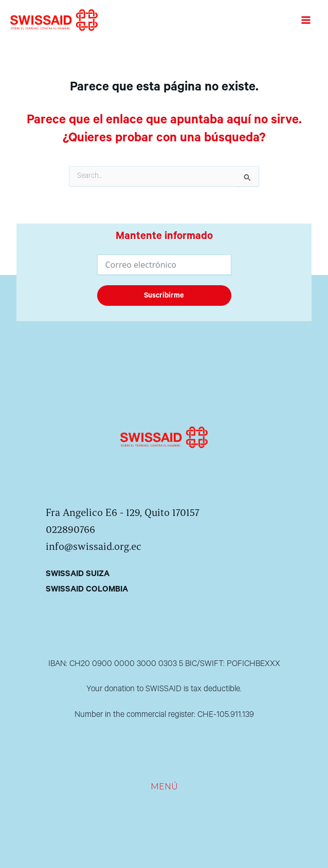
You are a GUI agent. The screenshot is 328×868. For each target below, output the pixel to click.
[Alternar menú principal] (306, 20)
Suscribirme (164, 296)
